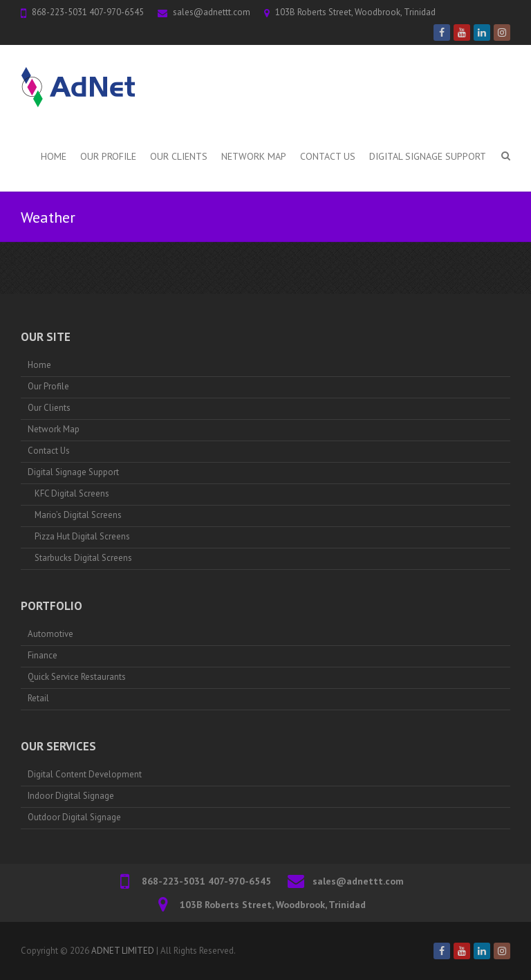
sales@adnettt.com (212, 12)
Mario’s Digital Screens (78, 515)
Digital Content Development (85, 774)
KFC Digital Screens (72, 493)
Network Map (254, 156)
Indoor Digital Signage (71, 796)
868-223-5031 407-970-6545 (88, 12)
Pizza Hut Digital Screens (82, 536)
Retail (38, 698)
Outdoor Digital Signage (74, 817)
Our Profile (108, 156)
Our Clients (179, 156)
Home (54, 156)
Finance (43, 655)
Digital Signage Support (428, 156)
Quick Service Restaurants (77, 677)
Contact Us (328, 156)
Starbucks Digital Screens (83, 558)
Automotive (50, 634)
